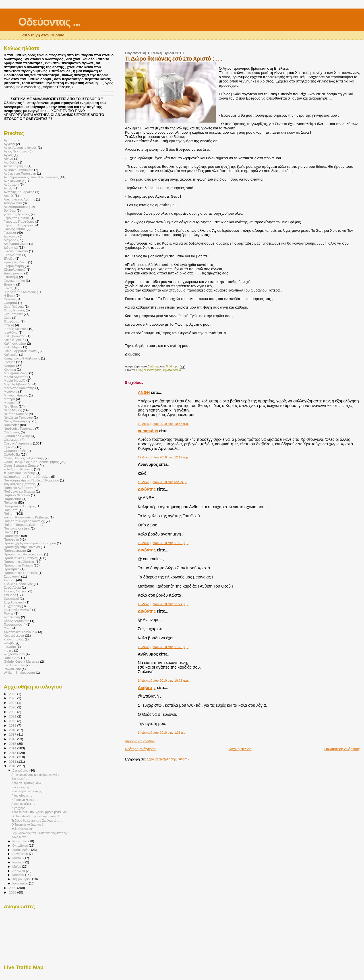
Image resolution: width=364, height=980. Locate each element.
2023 (13, 707)
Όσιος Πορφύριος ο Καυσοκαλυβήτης (31, 462)
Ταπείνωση (12, 617)
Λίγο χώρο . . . (21, 808)
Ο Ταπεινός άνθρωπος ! (27, 824)
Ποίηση (9, 513)
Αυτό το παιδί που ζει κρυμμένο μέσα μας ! (40, 812)
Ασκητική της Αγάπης (19, 199)
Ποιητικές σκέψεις (17, 528)
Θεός (8, 318)
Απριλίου (19, 871)
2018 (13, 730)
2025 (13, 698)
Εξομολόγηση (14, 266)
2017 (13, 734)
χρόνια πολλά (14, 639)
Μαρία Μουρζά (15, 380)
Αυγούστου (21, 854)
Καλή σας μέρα (15, 343)
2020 (13, 721)
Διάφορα (10, 240)
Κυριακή (10, 369)
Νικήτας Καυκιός (16, 414)
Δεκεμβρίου (21, 770)
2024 (13, 703)
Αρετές (9, 196)
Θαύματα (10, 303)
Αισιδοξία (11, 162)
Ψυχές (8, 650)
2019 (13, 725)
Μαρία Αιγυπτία (15, 377)
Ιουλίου (18, 858)
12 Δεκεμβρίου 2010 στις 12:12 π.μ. (163, 457)
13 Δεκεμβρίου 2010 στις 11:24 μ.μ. (163, 604)
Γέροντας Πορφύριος (19, 225)
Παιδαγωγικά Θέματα (19, 491)
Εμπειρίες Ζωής (15, 262)
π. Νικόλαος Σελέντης (20, 473)
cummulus (148, 431)
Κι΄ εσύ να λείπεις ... (25, 800)
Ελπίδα (9, 258)
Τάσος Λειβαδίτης (16, 621)
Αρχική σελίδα (240, 749)
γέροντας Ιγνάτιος (17, 214)
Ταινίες (9, 613)
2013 (13, 753)
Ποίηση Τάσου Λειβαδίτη (22, 525)
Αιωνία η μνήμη (15, 166)
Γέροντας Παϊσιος (17, 218)
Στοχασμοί (11, 598)
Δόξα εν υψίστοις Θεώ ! (27, 783)
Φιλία (8, 628)
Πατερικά (10, 502)
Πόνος (8, 532)
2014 (13, 748)
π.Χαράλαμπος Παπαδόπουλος (27, 476)
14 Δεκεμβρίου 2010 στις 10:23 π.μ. (163, 681)
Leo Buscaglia (14, 665)
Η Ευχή (9, 295)
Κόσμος (9, 362)
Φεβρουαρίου (22, 879)
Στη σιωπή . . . (21, 779)
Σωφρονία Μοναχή (17, 610)
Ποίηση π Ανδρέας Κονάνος (24, 521)
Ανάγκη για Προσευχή (20, 173)
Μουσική (10, 403)
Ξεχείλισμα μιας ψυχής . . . (29, 791)
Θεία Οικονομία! (22, 829)
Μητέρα (9, 399)
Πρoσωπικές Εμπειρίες (21, 573)
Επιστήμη (11, 277)
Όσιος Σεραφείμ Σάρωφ (21, 465)
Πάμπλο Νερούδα (17, 495)
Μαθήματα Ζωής (16, 373)
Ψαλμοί (9, 643)
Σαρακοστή (12, 576)
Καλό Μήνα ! (20, 837)
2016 (13, 739)
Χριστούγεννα (172, 370)
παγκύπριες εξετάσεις (20, 484)
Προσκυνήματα (15, 550)
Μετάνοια (11, 391)
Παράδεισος (13, 499)
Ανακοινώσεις (14, 181)
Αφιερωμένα (13, 203)
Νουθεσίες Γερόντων (19, 428)
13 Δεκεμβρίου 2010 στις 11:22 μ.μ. (163, 543)
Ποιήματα (11, 510)
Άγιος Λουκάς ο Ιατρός (20, 147)
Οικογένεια (12, 440)
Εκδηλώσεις (13, 255)
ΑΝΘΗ (144, 392)
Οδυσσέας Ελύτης (17, 436)
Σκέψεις (9, 580)
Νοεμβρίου (20, 841)
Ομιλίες (9, 447)
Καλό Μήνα (12, 347)
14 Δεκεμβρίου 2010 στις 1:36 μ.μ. (162, 733)
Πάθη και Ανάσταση (18, 488)
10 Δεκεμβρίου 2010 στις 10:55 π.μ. (163, 424)
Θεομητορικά (13, 314)
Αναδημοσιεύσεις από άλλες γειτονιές (31, 177)
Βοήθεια (10, 210)
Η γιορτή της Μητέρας (20, 292)
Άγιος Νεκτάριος (16, 151)
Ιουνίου (18, 862)
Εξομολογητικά (15, 269)
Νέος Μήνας (13, 410)
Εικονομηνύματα (16, 251)
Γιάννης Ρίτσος (15, 229)
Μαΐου (17, 867)
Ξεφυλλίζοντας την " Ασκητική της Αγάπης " (40, 833)
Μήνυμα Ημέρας (16, 395)
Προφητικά (12, 569)
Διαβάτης (147, 489)
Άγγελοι (9, 144)
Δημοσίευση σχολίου (140, 741)
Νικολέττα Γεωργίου (18, 417)
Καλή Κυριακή (14, 340)
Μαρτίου (19, 875)
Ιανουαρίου (21, 883)
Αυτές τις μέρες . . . (24, 804)
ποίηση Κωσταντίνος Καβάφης (26, 517)
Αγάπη (9, 140)
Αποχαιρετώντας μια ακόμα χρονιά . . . (37, 775)
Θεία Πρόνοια (14, 306)
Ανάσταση (11, 184)
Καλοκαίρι (11, 354)
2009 (13, 888)
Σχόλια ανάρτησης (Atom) (168, 759)
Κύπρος (10, 366)
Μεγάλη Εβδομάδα (18, 384)
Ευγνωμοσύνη (14, 281)
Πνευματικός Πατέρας (20, 506)
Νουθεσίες (11, 425)
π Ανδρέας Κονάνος (18, 469)
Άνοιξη (9, 188)
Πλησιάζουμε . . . (22, 795)
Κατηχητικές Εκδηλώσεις (22, 358)
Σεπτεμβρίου (22, 850)
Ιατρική (9, 325)
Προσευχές (12, 536)
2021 (13, 716)
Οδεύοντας (12, 432)
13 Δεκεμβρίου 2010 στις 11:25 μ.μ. (163, 647)
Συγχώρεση (12, 606)
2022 (13, 712)
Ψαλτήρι (10, 647)
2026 (13, 694)
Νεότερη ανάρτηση (140, 749)
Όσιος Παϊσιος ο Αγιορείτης (24, 458)
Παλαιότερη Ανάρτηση (342, 749)
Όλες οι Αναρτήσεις (149, 370)
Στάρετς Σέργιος (15, 591)
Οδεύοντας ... (49, 22)
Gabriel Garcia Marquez (21, 661)
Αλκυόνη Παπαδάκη (18, 170)
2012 (13, 757)
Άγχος (8, 155)
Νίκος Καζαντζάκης (17, 421)
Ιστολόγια (11, 332)
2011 (13, 761)
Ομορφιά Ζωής (15, 451)
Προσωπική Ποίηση (18, 565)
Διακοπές (11, 236)
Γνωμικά (10, 232)
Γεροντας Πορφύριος (19, 221)
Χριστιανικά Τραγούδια (20, 632)
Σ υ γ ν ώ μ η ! (21, 787)
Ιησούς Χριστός (15, 329)
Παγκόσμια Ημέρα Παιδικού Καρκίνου (31, 480)
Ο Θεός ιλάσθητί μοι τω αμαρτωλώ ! (35, 816)
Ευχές (8, 288)
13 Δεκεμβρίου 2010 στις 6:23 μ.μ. (162, 482)
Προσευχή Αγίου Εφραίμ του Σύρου (30, 543)
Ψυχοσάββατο (14, 654)
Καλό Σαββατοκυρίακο (20, 351)
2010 (13, 766)
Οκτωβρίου (21, 845)
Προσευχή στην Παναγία (22, 547)
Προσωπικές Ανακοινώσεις (23, 554)
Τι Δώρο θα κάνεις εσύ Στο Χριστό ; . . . (37, 820)
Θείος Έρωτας (14, 310)
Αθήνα (9, 159)
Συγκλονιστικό (14, 602)
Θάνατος (10, 299)
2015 (13, 744)
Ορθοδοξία (12, 454)
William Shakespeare (19, 672)
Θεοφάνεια (12, 321)
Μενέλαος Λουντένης (19, 388)
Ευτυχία (10, 284)
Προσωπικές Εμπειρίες (21, 558)
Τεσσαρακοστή (15, 624)
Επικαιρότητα (14, 273)
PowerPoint (12, 669)
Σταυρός (10, 595)
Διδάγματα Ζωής (16, 244)
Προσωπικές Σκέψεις (19, 562)
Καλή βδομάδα (15, 336)
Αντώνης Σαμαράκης (19, 192)
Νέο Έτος (11, 406)
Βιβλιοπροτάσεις (16, 207)
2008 (13, 892)
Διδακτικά (11, 247)
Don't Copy (12, 658)
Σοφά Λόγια (12, 587)
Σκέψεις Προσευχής (18, 584)
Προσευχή (11, 539)
